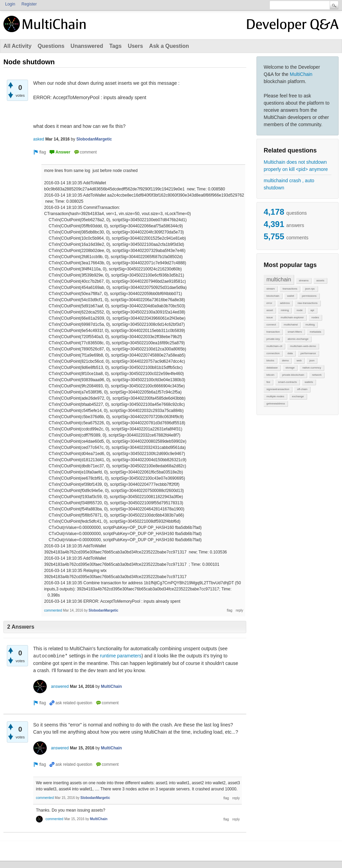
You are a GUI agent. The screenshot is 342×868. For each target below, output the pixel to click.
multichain (279, 279)
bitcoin (270, 375)
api (312, 310)
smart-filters (295, 332)
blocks (270, 360)
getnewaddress (276, 404)
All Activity (17, 46)
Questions (51, 46)
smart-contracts (287, 382)
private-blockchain (293, 375)
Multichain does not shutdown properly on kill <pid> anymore (296, 166)
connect (271, 325)
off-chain (302, 389)
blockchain (273, 296)
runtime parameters (121, 656)
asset (270, 310)
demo (285, 360)
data (290, 353)
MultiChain (301, 74)
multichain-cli (274, 346)
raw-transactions (308, 303)
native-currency (312, 368)
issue (270, 317)
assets (320, 281)
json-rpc (310, 289)
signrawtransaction (278, 389)
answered (60, 686)
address (285, 303)
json (312, 360)
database (272, 368)
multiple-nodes (275, 396)
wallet (291, 296)
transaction (273, 332)
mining (285, 310)
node (300, 310)
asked (39, 139)
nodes (315, 317)
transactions (290, 289)
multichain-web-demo (303, 346)
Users (135, 46)
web (299, 360)
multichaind (291, 325)
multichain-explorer (292, 317)
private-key (273, 339)
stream (271, 289)
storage (290, 368)
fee (268, 382)
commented (53, 610)
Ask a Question (169, 46)
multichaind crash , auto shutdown (289, 184)
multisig (310, 325)
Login (10, 4)
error (269, 303)
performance (308, 353)
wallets (309, 382)
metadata (315, 332)
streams (304, 281)
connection (273, 353)
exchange (298, 396)
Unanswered (87, 46)
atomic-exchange (298, 339)
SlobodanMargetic (94, 139)
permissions (309, 296)
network (317, 375)
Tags (115, 46)
